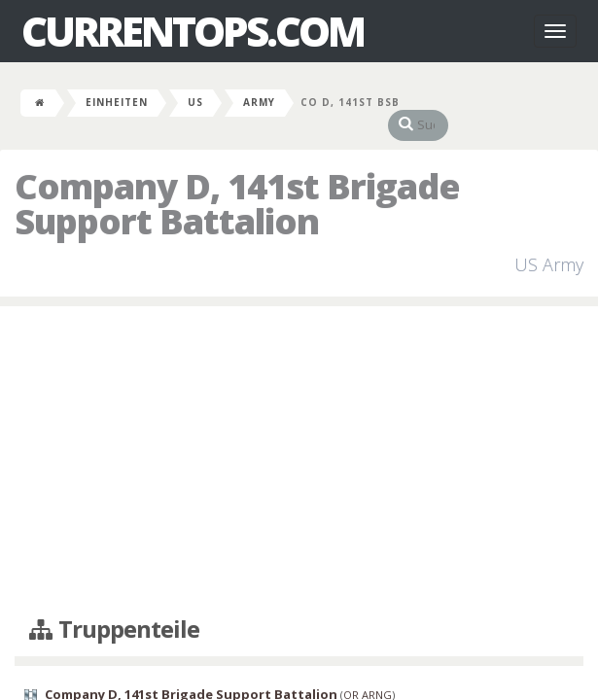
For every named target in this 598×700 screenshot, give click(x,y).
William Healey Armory (83, 691)
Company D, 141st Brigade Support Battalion (191, 675)
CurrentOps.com (193, 31)
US (195, 102)
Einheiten (117, 102)
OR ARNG (368, 675)
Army (259, 102)
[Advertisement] (299, 442)
